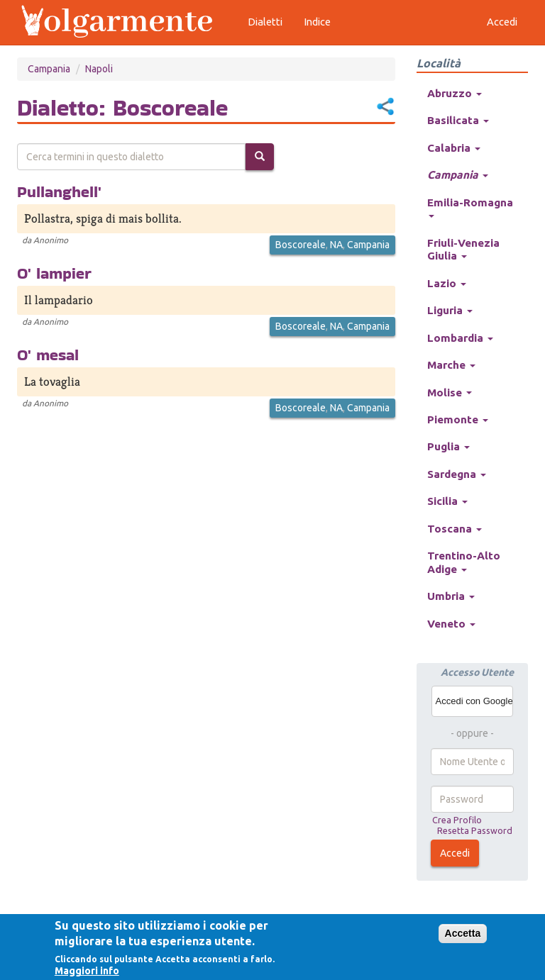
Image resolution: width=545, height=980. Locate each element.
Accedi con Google (474, 701)
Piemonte (458, 419)
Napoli (99, 69)
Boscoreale (301, 245)
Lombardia (460, 338)
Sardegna (457, 474)
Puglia (448, 446)
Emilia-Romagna (470, 207)
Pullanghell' (59, 191)
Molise (450, 392)
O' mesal (48, 355)
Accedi (455, 853)
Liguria (450, 310)
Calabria (454, 148)
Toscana (455, 529)
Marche (451, 365)
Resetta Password (475, 830)
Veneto (451, 624)
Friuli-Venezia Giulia (463, 249)
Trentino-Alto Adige (464, 562)
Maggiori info (87, 971)
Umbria (451, 596)
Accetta (463, 933)
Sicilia (447, 501)
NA (336, 245)
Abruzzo (455, 93)
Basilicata (458, 120)
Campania (49, 69)
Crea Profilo (457, 820)
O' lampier (54, 273)
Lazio (447, 283)
